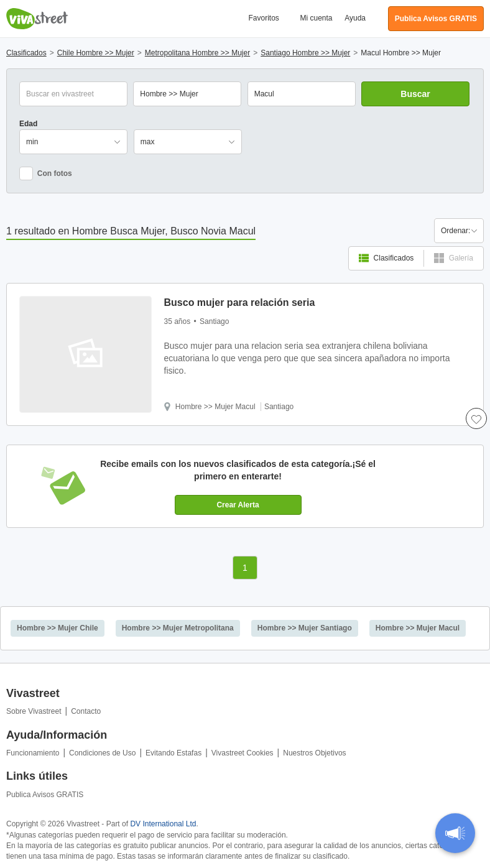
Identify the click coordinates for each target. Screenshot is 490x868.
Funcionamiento (33, 753)
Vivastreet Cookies (243, 753)
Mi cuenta (317, 18)
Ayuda (355, 18)
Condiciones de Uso (102, 753)
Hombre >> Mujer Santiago (305, 628)
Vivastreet (37, 19)
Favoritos (263, 18)
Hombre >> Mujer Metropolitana (178, 628)
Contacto (86, 711)
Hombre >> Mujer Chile (58, 628)
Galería (454, 258)
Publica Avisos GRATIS (45, 795)
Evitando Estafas (173, 753)
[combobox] (302, 94)
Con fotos (46, 173)
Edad (28, 124)
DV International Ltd (163, 824)
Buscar (415, 94)
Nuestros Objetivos (314, 753)
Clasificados (386, 258)
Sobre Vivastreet (34, 711)
